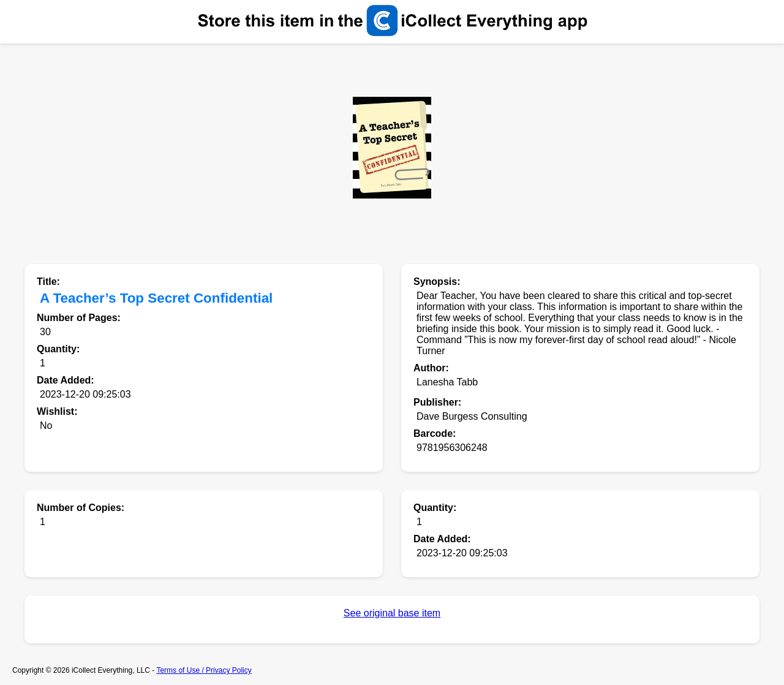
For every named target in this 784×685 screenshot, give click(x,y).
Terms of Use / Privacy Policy (204, 670)
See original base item (392, 613)
